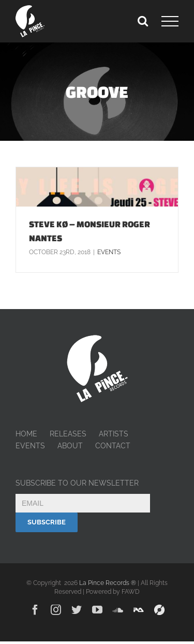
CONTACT (113, 446)
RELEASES (68, 434)
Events (109, 252)
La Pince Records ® (108, 583)
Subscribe (47, 522)
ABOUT (70, 446)
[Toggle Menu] (170, 21)
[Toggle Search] (143, 21)
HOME (26, 434)
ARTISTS (114, 434)
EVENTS (30, 446)
